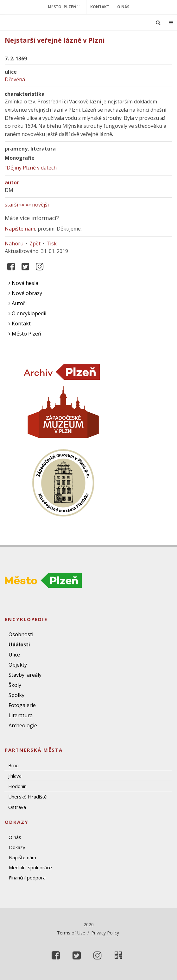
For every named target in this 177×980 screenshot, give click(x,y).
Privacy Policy (105, 933)
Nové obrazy (25, 293)
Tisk (52, 243)
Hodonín (17, 786)
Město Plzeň (25, 334)
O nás (123, 7)
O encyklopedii (27, 313)
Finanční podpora (27, 878)
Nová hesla (23, 283)
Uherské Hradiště (27, 797)
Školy (15, 685)
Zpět (35, 243)
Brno (13, 765)
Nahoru (14, 243)
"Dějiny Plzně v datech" (32, 168)
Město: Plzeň (64, 7)
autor (12, 182)
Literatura (21, 715)
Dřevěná (15, 79)
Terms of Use (71, 933)
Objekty (18, 665)
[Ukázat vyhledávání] (158, 22)
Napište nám (20, 229)
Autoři (18, 303)
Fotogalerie (22, 705)
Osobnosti (21, 634)
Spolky (16, 695)
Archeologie (23, 725)
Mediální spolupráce (30, 867)
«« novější (37, 205)
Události (19, 644)
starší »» (15, 205)
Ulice (14, 655)
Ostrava (17, 807)
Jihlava (15, 776)
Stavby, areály (25, 675)
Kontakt (100, 7)
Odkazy (17, 847)
